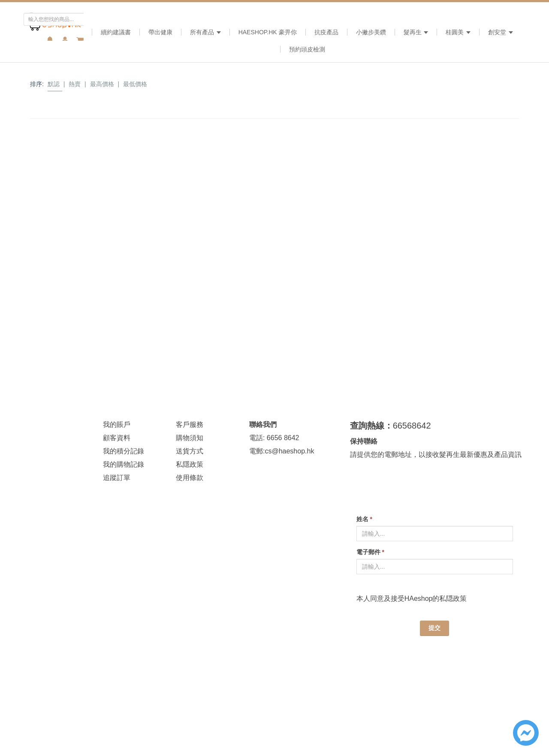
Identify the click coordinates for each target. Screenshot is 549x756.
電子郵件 (370, 552)
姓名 (364, 519)
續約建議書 (116, 32)
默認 (54, 84)
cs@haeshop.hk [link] (289, 451)
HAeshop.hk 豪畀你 (268, 32)
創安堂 (501, 32)
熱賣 (75, 84)
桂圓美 (458, 32)
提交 (434, 628)
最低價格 (135, 84)
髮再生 (416, 32)
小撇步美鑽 (371, 32)
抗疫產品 (326, 32)
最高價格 (102, 84)
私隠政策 (453, 598)
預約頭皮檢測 (307, 49)
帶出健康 (160, 32)
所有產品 (205, 32)
